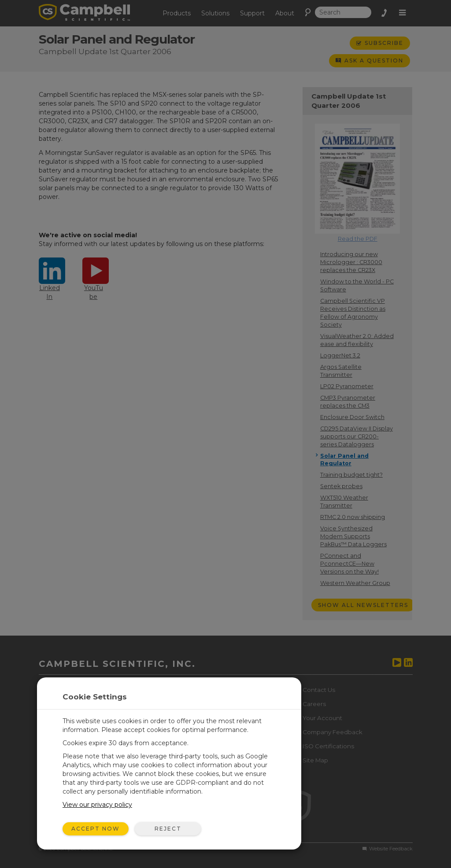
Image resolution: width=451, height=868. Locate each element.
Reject (168, 829)
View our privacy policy (97, 805)
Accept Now (96, 829)
